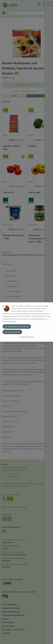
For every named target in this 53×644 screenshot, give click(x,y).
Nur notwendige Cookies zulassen (17, 327)
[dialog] (26, 322)
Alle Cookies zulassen (12, 332)
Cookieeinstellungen (26, 337)
